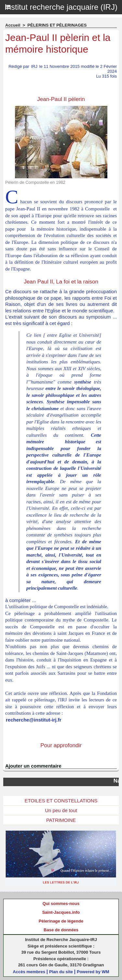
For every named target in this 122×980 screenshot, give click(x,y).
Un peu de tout (61, 810)
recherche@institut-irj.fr (34, 720)
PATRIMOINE (61, 820)
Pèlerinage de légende (61, 921)
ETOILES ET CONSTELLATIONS (61, 801)
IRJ (34, 66)
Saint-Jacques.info (61, 912)
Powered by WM (93, 972)
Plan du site (61, 972)
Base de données (61, 930)
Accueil (13, 25)
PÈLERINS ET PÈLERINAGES (57, 25)
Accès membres (29, 972)
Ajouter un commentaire (33, 766)
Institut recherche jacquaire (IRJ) (61, 7)
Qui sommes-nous (61, 904)
